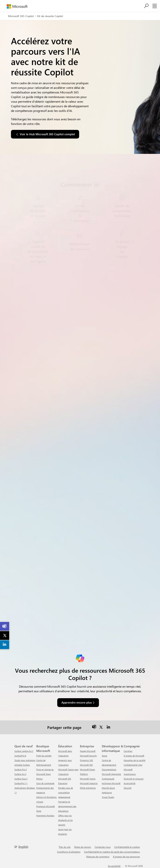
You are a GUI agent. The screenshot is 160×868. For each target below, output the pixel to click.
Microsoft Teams (88, 779)
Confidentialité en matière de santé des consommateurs (112, 852)
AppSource (107, 793)
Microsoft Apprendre (111, 774)
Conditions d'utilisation (69, 852)
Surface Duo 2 (21, 779)
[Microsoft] (17, 6)
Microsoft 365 (86, 765)
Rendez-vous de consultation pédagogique (66, 793)
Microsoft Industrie (89, 783)
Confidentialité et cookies (127, 847)
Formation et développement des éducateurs (67, 806)
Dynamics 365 (86, 760)
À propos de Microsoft (134, 756)
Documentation (109, 769)
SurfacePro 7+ (21, 783)
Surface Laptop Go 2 (24, 751)
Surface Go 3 (20, 774)
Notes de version (83, 847)
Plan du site (65, 847)
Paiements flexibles (45, 816)
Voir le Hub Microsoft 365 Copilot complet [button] (47, 134)
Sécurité (128, 788)
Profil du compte (44, 756)
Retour (39, 779)
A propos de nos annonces (126, 856)
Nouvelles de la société (135, 760)
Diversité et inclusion (134, 779)
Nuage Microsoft (88, 751)
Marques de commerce (98, 856)
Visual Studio (108, 797)
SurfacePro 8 (20, 756)
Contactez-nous (103, 847)
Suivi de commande (45, 783)
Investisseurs (130, 774)
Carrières (128, 751)
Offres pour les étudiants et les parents (65, 820)
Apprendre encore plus (77, 702)
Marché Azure (108, 788)
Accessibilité (130, 783)
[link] (5, 626)
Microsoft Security (88, 756)
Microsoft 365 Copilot (21, 16)
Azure (104, 756)
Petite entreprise (88, 788)
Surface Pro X (21, 769)
